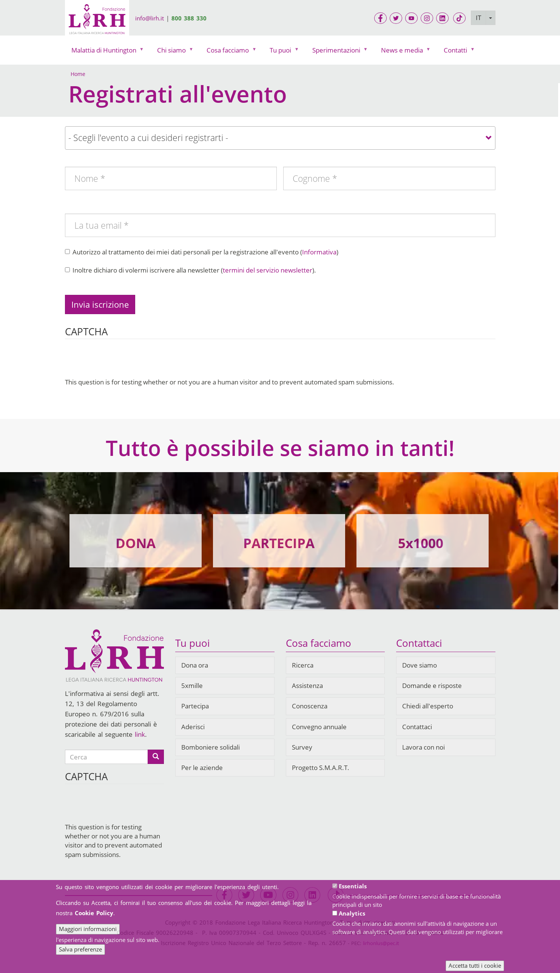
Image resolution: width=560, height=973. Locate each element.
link (140, 734)
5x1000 (421, 543)
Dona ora (195, 665)
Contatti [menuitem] (457, 52)
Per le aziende (202, 768)
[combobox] (280, 138)
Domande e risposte (432, 686)
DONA (136, 543)
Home (78, 74)
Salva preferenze (80, 949)
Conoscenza (310, 706)
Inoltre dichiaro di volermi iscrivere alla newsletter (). (191, 270)
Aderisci (193, 727)
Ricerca (303, 665)
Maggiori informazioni (88, 929)
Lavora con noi (423, 747)
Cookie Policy (94, 913)
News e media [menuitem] (404, 52)
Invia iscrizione (100, 304)
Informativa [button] (319, 252)
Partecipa (195, 706)
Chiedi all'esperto (428, 706)
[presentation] (122, 363)
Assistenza (307, 686)
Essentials (353, 886)
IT (478, 18)
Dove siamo (420, 665)
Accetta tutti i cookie (475, 965)
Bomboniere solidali (211, 747)
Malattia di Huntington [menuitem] (106, 52)
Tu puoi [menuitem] (282, 52)
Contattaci (417, 727)
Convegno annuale (319, 727)
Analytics (352, 913)
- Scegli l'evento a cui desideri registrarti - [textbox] (148, 138)
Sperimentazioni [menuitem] (338, 52)
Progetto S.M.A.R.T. (321, 768)
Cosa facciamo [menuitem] (229, 52)
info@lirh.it (150, 18)
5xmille (192, 686)
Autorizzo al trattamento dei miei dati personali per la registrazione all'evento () (202, 252)
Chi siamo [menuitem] (173, 52)
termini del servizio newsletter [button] (268, 270)
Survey (302, 747)
